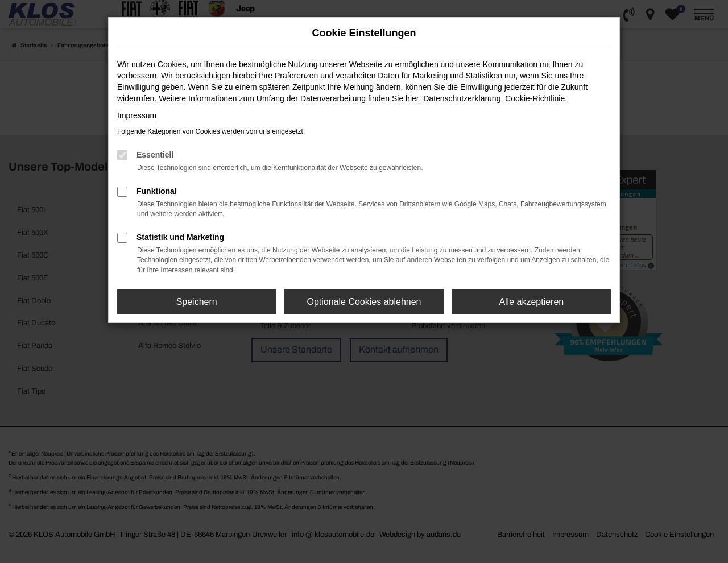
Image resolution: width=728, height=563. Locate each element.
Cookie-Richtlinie (535, 98)
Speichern (197, 302)
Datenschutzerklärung (462, 98)
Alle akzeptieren (531, 302)
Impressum (137, 115)
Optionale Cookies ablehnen (364, 302)
